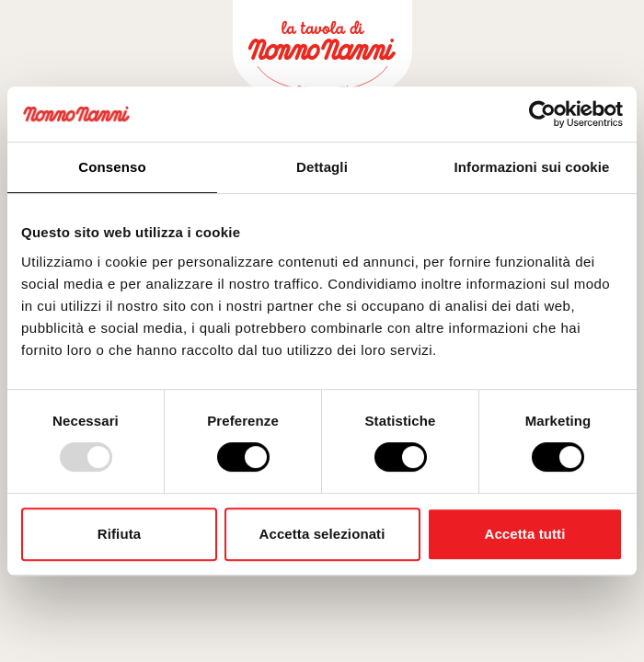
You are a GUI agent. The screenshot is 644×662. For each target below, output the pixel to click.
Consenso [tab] (112, 167)
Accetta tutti (525, 534)
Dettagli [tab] (322, 167)
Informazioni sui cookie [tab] (532, 167)
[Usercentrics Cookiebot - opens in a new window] (542, 114)
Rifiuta (119, 534)
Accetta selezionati (322, 534)
